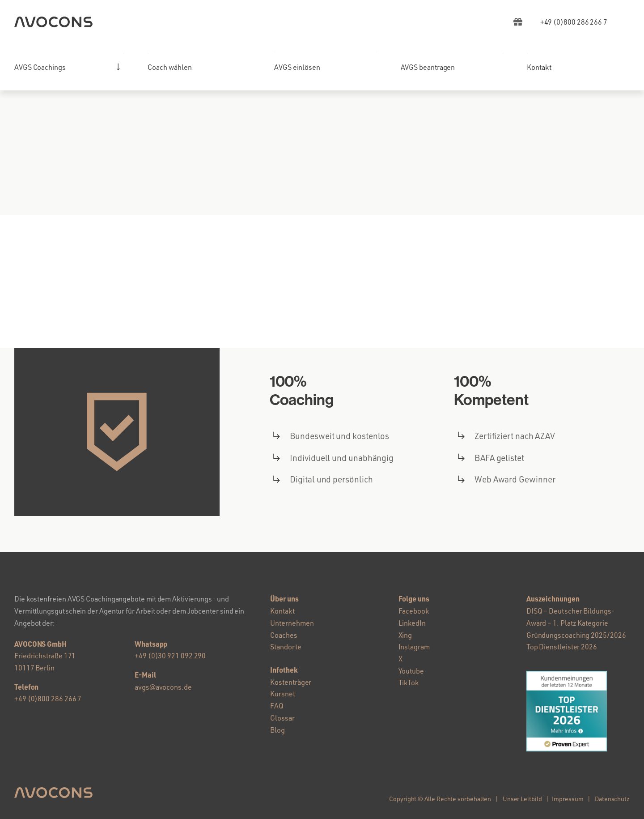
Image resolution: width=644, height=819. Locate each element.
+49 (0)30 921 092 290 (170, 656)
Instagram (414, 647)
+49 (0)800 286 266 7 (48, 699)
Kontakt (282, 611)
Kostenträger (291, 682)
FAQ (277, 706)
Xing (405, 635)
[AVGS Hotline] (574, 22)
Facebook (414, 611)
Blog (278, 730)
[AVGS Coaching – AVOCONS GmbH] (53, 20)
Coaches (284, 635)
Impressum (568, 799)
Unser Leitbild (522, 799)
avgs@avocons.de (163, 687)
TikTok (409, 682)
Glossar (282, 718)
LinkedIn (412, 623)
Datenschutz (612, 799)
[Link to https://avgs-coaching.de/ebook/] (518, 22)
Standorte (286, 647)
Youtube (411, 671)
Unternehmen (292, 623)
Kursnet (282, 694)
